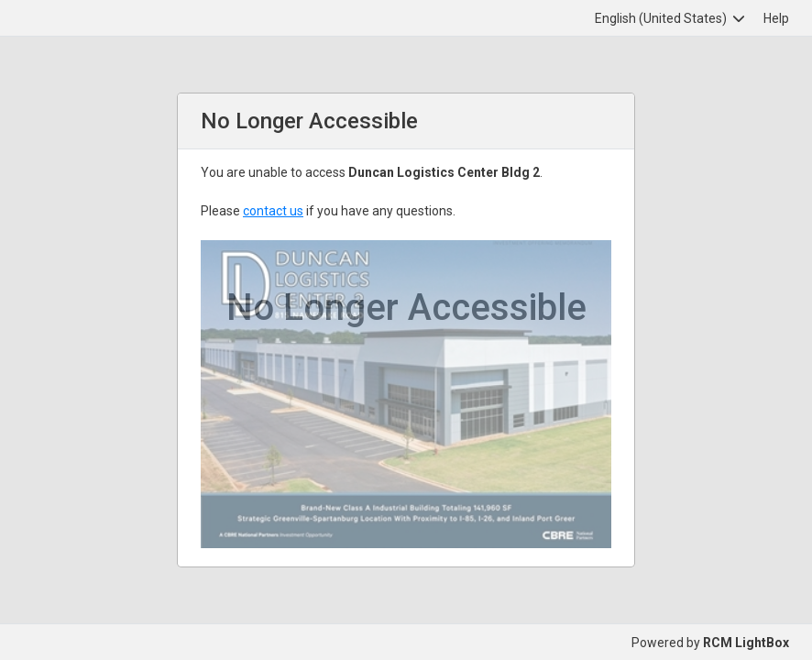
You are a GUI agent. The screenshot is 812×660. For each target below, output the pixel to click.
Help (776, 18)
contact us (273, 211)
